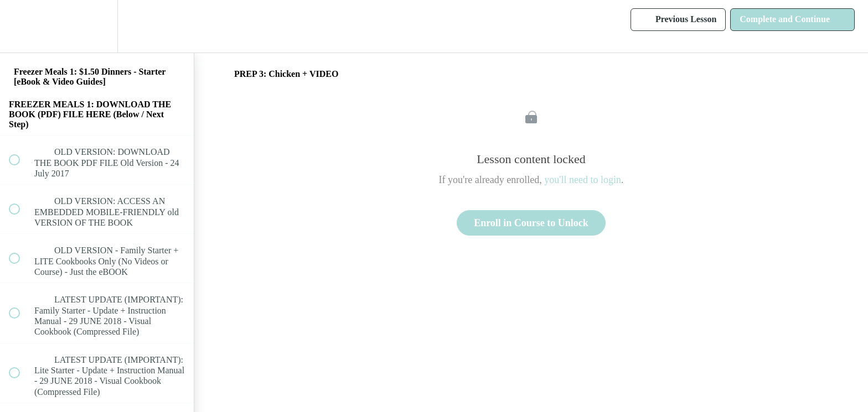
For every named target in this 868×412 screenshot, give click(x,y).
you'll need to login (583, 180)
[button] (20, 26)
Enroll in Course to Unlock (531, 223)
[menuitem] (97, 26)
